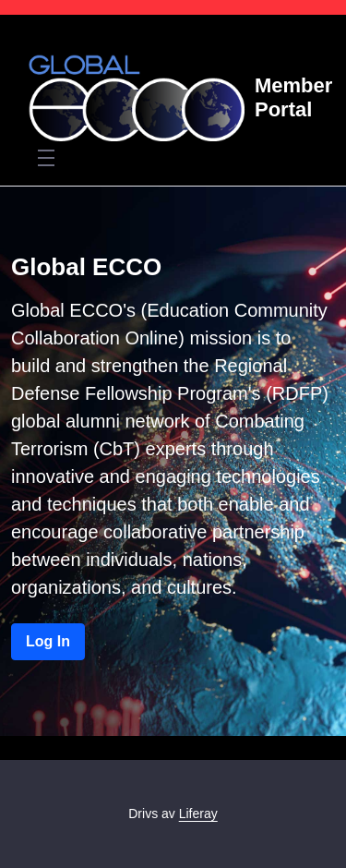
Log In (48, 641)
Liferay (198, 814)
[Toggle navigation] (46, 157)
